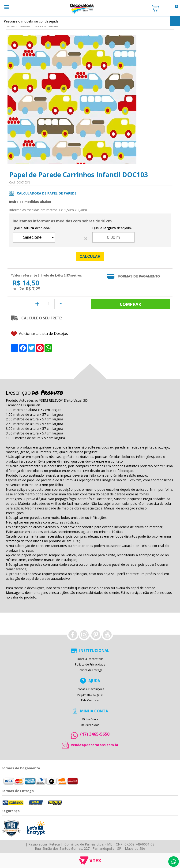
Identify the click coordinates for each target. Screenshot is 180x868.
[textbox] (90, 21)
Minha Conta (90, 719)
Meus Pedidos (90, 724)
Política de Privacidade (90, 664)
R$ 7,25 (33, 289)
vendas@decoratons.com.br (95, 744)
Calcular (90, 256)
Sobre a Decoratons (90, 658)
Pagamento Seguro (90, 694)
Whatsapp (174, 862)
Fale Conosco (90, 700)
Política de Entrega (90, 670)
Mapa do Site (135, 848)
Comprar (130, 304)
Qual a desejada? (32, 228)
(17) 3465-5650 (95, 733)
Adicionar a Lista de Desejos (39, 333)
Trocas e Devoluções (90, 688)
